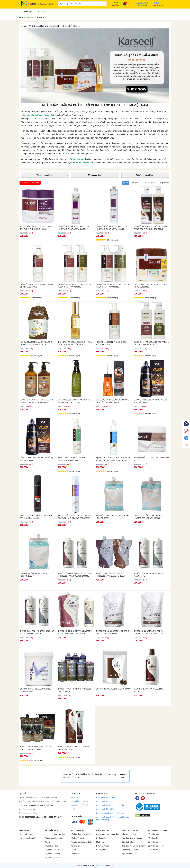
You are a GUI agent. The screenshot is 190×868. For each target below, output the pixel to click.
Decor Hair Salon (26, 834)
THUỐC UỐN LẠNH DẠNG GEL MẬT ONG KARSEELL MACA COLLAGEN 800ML (75, 575)
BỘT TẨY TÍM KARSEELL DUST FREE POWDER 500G (36, 690)
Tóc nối (73, 850)
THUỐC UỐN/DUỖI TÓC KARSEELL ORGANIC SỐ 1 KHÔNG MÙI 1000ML (149, 632)
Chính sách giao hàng (105, 801)
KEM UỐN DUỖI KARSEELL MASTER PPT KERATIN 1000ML (113, 517)
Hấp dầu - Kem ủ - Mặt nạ (132, 838)
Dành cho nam (153, 834)
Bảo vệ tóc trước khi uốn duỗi (108, 834)
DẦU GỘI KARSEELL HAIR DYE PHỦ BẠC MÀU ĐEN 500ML (37, 459)
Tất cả (125, 183)
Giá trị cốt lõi (75, 797)
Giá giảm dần (164, 183)
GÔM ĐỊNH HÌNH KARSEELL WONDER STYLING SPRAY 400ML (36, 517)
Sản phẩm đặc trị (52, 830)
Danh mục (28, 12)
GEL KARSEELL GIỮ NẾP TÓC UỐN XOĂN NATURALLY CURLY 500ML (76, 401)
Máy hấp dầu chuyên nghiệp (82, 834)
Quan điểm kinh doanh (79, 801)
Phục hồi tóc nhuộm (52, 854)
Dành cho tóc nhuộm (156, 846)
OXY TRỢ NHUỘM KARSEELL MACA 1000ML (149, 690)
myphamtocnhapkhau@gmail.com (39, 805)
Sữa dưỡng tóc (128, 842)
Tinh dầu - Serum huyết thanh (134, 846)
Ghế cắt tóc (75, 854)
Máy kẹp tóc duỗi (77, 838)
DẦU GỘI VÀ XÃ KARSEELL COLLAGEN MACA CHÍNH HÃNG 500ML (75, 286)
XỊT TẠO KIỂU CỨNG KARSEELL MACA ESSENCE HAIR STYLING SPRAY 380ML (75, 517)
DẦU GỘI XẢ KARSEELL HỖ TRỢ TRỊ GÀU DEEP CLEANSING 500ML (152, 343)
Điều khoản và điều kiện (106, 797)
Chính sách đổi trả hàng (106, 809)
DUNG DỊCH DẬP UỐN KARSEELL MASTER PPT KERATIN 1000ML (148, 517)
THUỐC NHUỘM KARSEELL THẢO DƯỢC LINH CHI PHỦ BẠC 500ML (37, 748)
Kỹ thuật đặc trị (102, 838)
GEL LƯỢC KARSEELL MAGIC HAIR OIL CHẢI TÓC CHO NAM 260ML (113, 401)
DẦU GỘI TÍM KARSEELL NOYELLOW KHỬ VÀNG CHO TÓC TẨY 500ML (74, 228)
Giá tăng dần (150, 183)
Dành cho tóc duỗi (155, 842)
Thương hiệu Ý (30, 17)
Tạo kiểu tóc (127, 854)
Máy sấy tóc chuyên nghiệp (81, 842)
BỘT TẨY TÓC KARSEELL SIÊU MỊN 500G (113, 689)
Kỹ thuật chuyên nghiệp (158, 830)
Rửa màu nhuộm (103, 846)
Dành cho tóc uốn (155, 850)
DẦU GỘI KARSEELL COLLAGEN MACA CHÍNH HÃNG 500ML (36, 286)
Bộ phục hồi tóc (102, 850)
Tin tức (73, 809)
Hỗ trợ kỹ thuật (102, 830)
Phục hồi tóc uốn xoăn (53, 858)
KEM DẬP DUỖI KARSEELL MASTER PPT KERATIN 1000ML (37, 575)
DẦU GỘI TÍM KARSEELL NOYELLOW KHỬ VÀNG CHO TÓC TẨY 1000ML (112, 228)
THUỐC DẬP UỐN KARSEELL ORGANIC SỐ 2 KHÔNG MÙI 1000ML (113, 632)
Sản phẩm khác (154, 838)
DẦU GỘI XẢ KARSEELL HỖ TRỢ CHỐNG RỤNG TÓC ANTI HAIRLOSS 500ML (151, 228)
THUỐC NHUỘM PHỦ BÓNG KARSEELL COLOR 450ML (75, 690)
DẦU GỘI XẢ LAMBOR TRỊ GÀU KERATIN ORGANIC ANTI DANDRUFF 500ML (37, 401)
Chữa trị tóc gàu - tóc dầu (55, 834)
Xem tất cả (42, 12)
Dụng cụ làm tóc (77, 830)
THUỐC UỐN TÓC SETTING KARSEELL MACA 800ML (150, 575)
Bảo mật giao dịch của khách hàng (110, 813)
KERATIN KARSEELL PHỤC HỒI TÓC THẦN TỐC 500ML (111, 343)
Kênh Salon (24, 830)
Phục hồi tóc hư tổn (52, 850)
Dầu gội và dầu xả (129, 834)
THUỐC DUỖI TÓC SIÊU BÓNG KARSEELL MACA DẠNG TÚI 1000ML (111, 575)
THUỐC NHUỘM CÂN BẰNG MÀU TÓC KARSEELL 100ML (74, 748)
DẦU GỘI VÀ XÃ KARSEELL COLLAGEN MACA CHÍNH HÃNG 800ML (113, 286)
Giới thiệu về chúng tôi (79, 805)
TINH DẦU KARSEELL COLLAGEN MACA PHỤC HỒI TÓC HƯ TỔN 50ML (75, 343)
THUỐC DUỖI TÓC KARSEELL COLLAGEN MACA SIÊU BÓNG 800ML (38, 632)
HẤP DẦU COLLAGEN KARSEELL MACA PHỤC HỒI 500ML (151, 286)
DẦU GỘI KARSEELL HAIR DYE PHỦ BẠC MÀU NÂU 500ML (151, 401)
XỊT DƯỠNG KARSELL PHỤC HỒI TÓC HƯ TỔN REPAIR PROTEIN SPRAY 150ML (114, 459)
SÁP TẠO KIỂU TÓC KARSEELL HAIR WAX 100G (152, 459)
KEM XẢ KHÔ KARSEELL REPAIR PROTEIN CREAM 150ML (72, 459)
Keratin (47, 842)
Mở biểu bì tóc (102, 842)
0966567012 (32, 813)
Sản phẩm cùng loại (130, 830)
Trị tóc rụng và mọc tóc (54, 838)
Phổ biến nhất (137, 183)
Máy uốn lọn (75, 846)
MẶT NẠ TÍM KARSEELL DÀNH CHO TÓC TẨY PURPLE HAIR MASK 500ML (37, 228)
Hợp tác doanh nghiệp (28, 838)
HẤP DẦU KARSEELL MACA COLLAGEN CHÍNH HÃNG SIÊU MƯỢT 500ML (37, 343)
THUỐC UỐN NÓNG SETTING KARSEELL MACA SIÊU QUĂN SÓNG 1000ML (75, 632)
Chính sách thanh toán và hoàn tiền (110, 805)
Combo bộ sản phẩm (130, 850)
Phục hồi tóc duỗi (51, 846)
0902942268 (31, 809)
